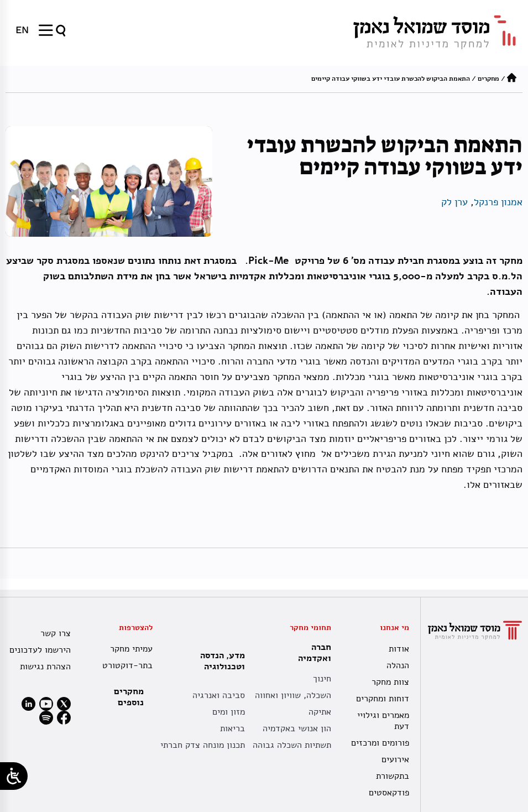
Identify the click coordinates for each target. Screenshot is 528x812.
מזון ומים (229, 712)
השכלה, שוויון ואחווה (293, 695)
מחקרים (488, 79)
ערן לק (454, 202)
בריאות (232, 728)
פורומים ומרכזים (380, 743)
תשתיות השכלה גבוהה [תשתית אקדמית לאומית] (292, 745)
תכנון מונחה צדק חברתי (203, 745)
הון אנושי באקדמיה (297, 728)
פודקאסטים (389, 793)
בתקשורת (393, 776)
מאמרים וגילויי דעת (383, 721)
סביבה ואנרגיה (219, 695)
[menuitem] (22, 30)
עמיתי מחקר (131, 649)
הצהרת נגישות (45, 667)
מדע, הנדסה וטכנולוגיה (220, 661)
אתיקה (320, 712)
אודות (399, 649)
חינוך (322, 679)
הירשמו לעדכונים (40, 650)
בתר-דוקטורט (127, 665)
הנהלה (398, 665)
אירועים (395, 759)
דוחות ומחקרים (383, 699)
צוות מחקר (390, 682)
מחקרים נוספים (129, 697)
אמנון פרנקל (498, 202)
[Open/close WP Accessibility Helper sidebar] (14, 776)
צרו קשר (56, 633)
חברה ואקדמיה (312, 653)
